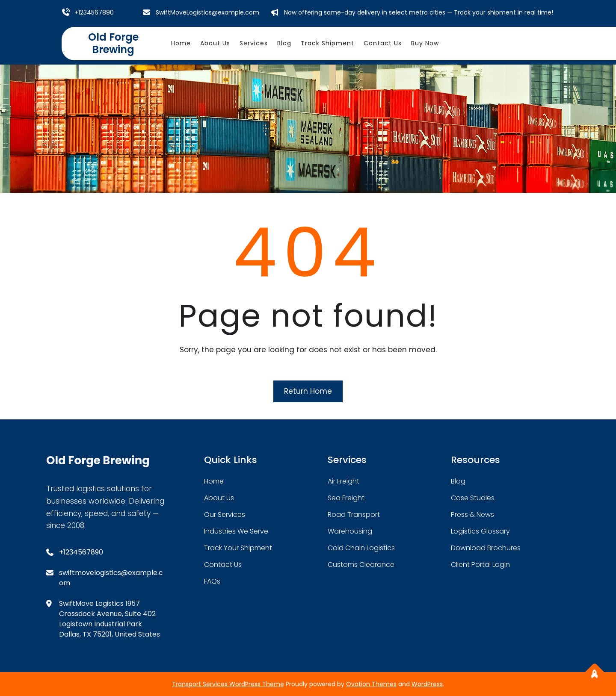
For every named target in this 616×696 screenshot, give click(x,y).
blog (458, 481)
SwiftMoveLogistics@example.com (207, 12)
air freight (344, 481)
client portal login (480, 565)
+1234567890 (94, 12)
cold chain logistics (361, 548)
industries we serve (236, 531)
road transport (354, 515)
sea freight (346, 498)
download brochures (486, 548)
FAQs (212, 581)
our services (225, 515)
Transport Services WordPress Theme (228, 684)
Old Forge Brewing (113, 43)
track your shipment (238, 548)
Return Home (308, 391)
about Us (219, 498)
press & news (472, 515)
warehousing (350, 531)
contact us (223, 565)
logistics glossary (480, 531)
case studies (473, 498)
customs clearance (361, 565)
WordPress (427, 684)
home (214, 481)
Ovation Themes (371, 684)
